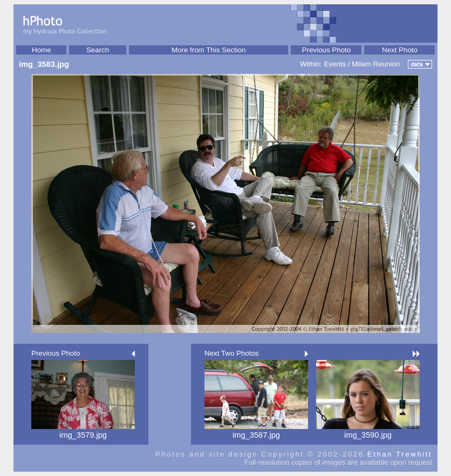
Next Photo (400, 50)
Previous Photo (326, 50)
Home (42, 50)
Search (98, 50)
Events (335, 64)
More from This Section (209, 50)
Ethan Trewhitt (400, 454)
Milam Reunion (376, 64)
